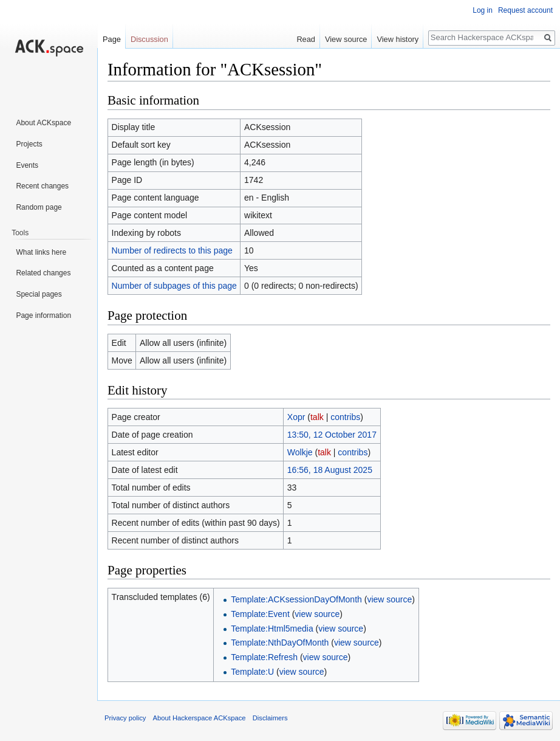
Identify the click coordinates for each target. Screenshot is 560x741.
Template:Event (260, 614)
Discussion (149, 39)
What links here (41, 252)
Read (306, 39)
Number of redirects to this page (172, 250)
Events (27, 165)
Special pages (39, 294)
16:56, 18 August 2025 (330, 470)
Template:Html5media (272, 629)
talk (317, 417)
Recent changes (42, 186)
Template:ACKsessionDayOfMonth (296, 599)
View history (398, 39)
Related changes (43, 273)
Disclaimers (270, 718)
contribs (345, 417)
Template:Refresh (264, 657)
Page (112, 39)
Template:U (252, 672)
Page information (43, 315)
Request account (525, 10)
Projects (29, 144)
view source (389, 599)
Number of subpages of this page (174, 286)
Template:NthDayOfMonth (280, 643)
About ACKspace (43, 123)
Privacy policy (125, 718)
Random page (39, 207)
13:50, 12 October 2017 (332, 435)
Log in (483, 10)
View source (346, 39)
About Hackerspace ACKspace (200, 718)
